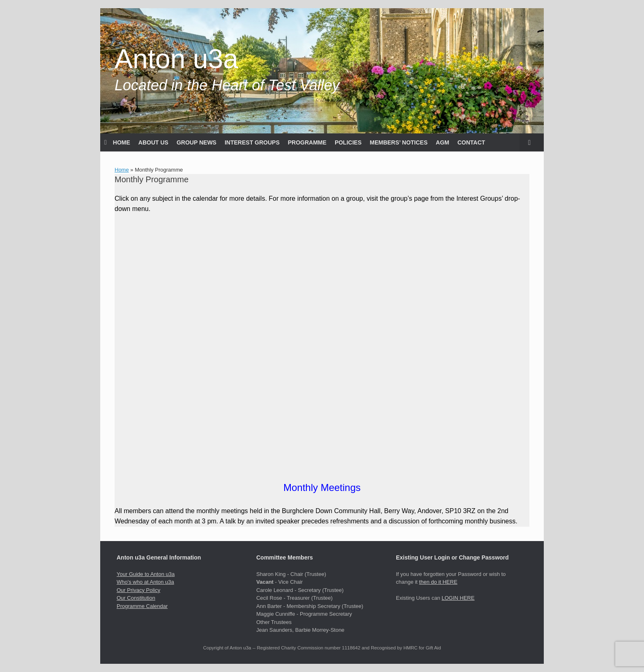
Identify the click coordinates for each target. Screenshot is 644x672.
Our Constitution (136, 598)
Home (122, 170)
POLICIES (348, 142)
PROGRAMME (307, 142)
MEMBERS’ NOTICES (399, 142)
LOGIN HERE (458, 598)
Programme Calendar (142, 606)
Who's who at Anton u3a (145, 582)
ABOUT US (153, 142)
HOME (117, 142)
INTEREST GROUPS (252, 142)
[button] (532, 142)
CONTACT (471, 142)
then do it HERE (438, 582)
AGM (443, 142)
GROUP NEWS (197, 142)
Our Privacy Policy (138, 590)
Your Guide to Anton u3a (146, 574)
